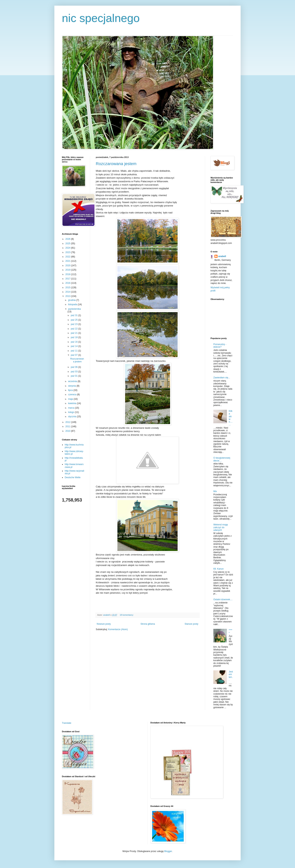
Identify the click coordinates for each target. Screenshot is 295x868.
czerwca (73, 395)
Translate (67, 723)
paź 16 (74, 342)
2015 (68, 288)
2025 (68, 244)
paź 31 (74, 315)
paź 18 (74, 337)
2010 (68, 431)
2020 (68, 266)
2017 (68, 279)
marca (72, 408)
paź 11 (74, 351)
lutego (71, 412)
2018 (68, 274)
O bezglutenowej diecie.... (222, 459)
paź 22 (74, 329)
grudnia (72, 300)
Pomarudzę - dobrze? (220, 346)
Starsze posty (191, 624)
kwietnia (73, 403)
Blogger (168, 851)
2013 (68, 296)
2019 (68, 270)
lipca (71, 390)
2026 (68, 239)
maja (71, 399)
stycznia (73, 417)
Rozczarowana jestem (116, 164)
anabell (222, 256)
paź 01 (74, 376)
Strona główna (148, 624)
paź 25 (74, 320)
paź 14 (74, 346)
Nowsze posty (104, 624)
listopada (73, 304)
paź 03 (74, 372)
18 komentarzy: (127, 615)
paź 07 (74, 355)
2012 (68, 422)
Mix (215, 491)
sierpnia (72, 386)
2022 (68, 257)
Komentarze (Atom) (118, 629)
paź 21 (74, 333)
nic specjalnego (101, 18)
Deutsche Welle (73, 477)
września (73, 381)
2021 (68, 261)
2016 (68, 283)
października (74, 309)
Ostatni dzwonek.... (223, 599)
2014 (68, 292)
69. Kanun (219, 569)
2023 (68, 252)
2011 (68, 426)
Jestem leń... (231, 676)
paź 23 (74, 324)
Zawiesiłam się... (222, 378)
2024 (68, 248)
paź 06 (74, 367)
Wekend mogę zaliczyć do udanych (221, 527)
